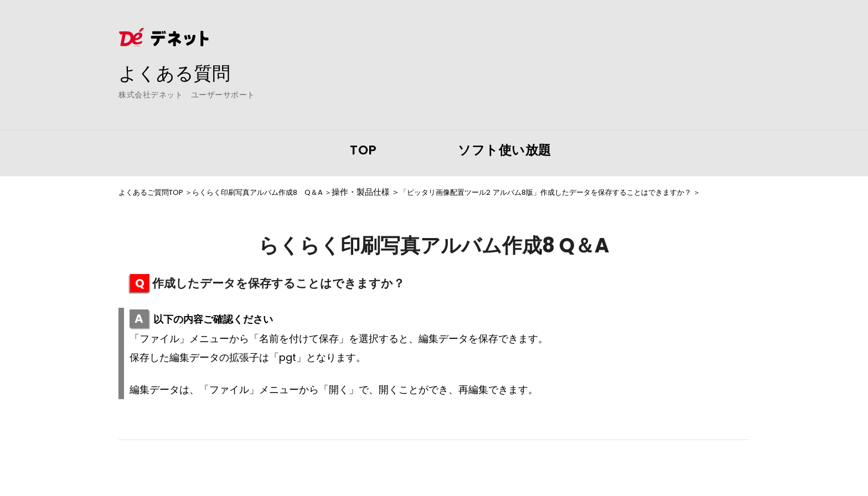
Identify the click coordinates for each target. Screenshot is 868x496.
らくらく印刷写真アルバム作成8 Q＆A (278, 192)
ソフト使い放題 (505, 150)
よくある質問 (179, 73)
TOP (363, 150)
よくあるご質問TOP (156, 192)
